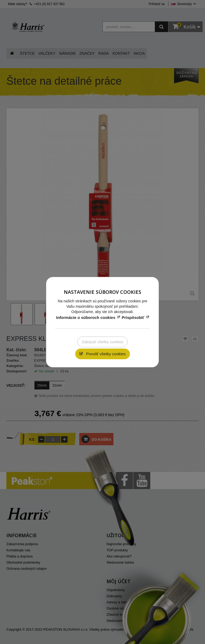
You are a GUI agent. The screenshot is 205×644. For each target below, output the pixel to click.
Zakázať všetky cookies (103, 342)
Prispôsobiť (133, 317)
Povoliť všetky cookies (105, 354)
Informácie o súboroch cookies (86, 317)
